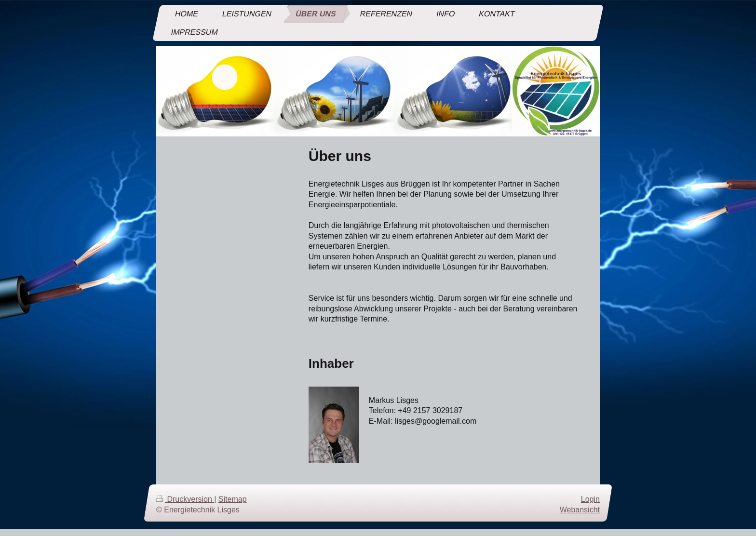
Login (590, 499)
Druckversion (185, 499)
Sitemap (233, 499)
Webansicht (580, 510)
